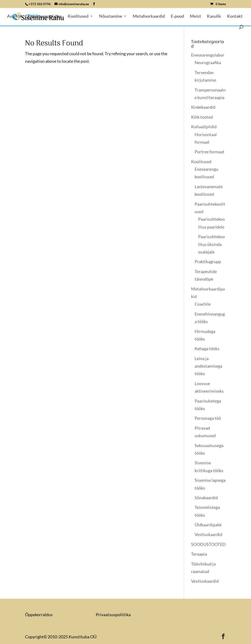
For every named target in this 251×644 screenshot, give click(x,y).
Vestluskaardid (208, 534)
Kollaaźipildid (204, 127)
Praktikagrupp (208, 262)
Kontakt (235, 17)
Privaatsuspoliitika (113, 615)
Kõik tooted (202, 117)
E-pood (177, 17)
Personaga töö (208, 418)
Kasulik (214, 17)
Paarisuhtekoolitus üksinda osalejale (211, 244)
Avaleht (15, 17)
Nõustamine (111, 17)
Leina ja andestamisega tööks (208, 366)
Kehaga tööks (207, 349)
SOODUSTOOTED (208, 544)
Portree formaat (209, 152)
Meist (195, 17)
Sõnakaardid (206, 498)
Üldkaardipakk (208, 525)
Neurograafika (208, 62)
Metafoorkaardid (149, 17)
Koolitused (78, 17)
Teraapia (199, 554)
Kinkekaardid (203, 107)
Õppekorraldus (39, 615)
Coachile (203, 304)
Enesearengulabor (45, 17)
